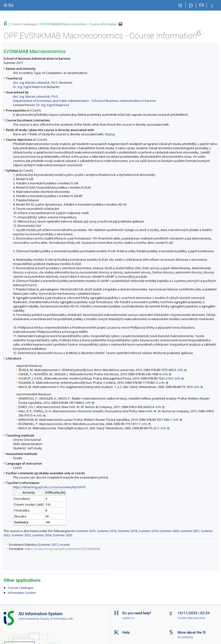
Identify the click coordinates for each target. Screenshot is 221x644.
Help (126, 632)
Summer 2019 (148, 531)
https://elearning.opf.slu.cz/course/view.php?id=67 (49, 487)
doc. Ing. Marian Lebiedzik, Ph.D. (36, 83)
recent (64, 545)
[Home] (180, 5)
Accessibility (185, 637)
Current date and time (191, 618)
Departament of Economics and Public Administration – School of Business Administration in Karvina (84, 101)
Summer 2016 (107, 531)
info (180, 370)
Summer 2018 (127, 531)
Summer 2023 (21, 535)
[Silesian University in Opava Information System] (9, 5)
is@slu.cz (128, 618)
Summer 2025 (63, 535)
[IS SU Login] (212, 5)
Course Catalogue (24, 24)
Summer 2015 (86, 531)
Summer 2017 (48, 545)
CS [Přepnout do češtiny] (201, 5)
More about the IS (192, 632)
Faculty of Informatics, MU (57, 619)
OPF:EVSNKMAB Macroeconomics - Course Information (79, 24)
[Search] (191, 5)
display (110, 134)
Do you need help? (137, 613)
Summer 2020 (169, 531)
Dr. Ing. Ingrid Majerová (29, 87)
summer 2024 (42, 535)
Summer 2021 (190, 531)
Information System (22, 593)
